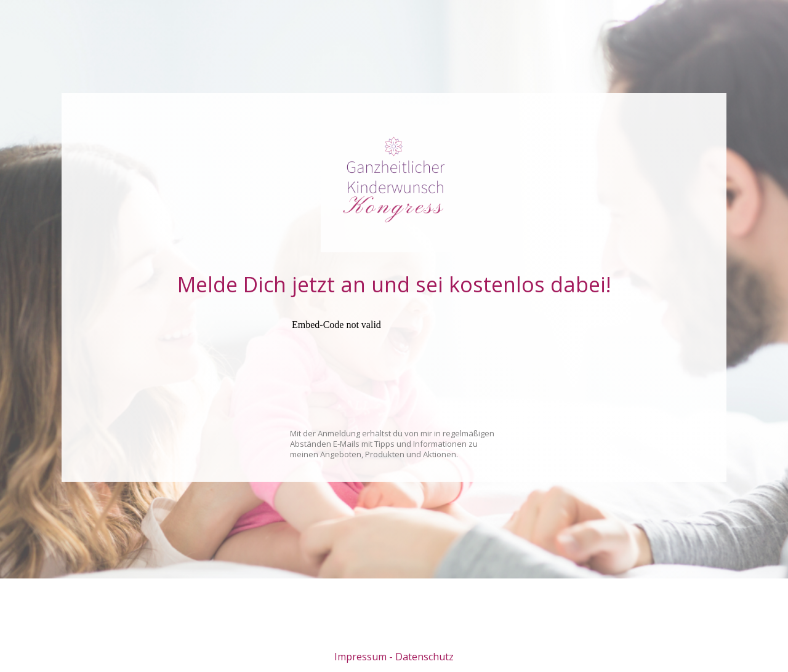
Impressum (360, 657)
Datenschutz (424, 657)
